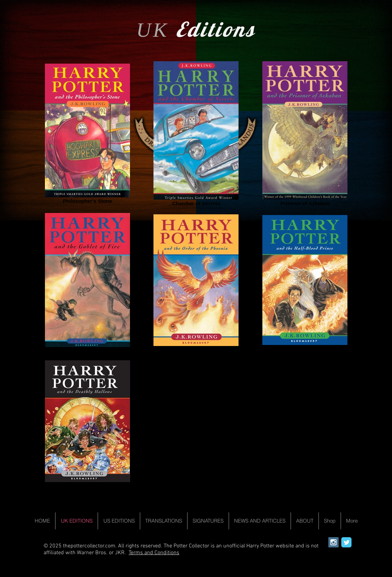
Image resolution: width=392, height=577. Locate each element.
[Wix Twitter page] (346, 542)
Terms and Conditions (154, 553)
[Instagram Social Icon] (333, 542)
